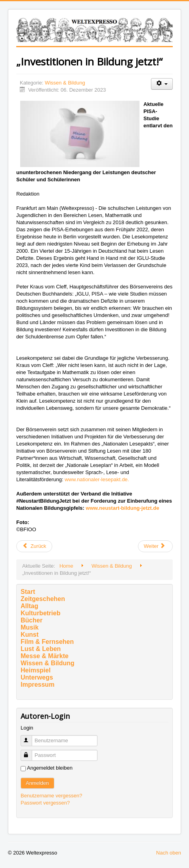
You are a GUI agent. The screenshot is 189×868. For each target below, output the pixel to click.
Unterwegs (37, 677)
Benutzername (30, 737)
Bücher (32, 620)
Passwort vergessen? (45, 803)
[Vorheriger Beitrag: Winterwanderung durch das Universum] (34, 546)
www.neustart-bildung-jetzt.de (123, 508)
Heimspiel (36, 670)
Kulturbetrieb (40, 613)
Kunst (30, 635)
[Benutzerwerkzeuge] (162, 84)
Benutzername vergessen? (51, 796)
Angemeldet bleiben (50, 768)
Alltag (29, 606)
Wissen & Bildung (65, 83)
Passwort (30, 752)
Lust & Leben (41, 649)
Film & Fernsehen (47, 642)
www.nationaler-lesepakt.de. (97, 479)
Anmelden (37, 783)
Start (28, 592)
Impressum (37, 685)
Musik (30, 627)
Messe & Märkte (45, 656)
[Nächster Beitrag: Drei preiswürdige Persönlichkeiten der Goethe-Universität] (155, 546)
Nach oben (169, 853)
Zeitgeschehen (43, 599)
